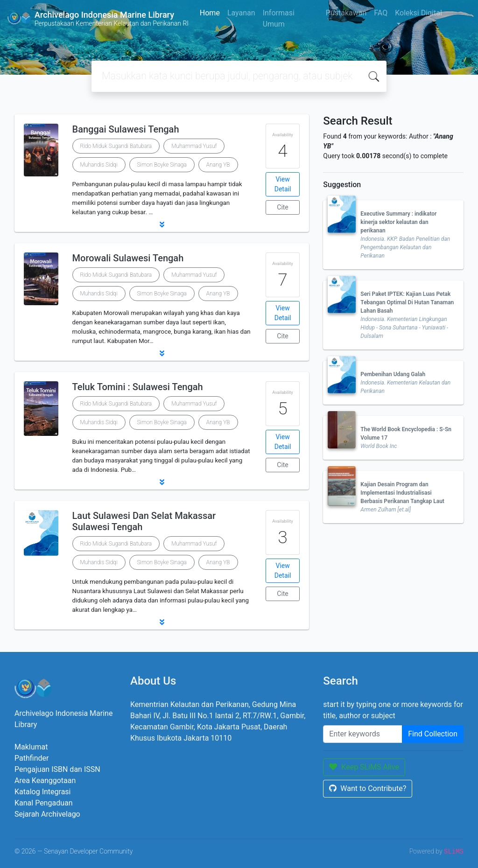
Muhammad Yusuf (194, 146)
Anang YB (218, 165)
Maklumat (31, 747)
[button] (162, 224)
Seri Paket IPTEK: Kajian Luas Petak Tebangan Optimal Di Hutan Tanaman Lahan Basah (407, 302)
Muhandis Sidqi (99, 165)
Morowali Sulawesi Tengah (128, 258)
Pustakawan (346, 13)
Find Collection (433, 734)
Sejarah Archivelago (47, 814)
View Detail (283, 184)
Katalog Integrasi (43, 792)
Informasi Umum (279, 18)
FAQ (381, 13)
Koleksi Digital (418, 13)
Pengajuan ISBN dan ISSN (57, 769)
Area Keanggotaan (45, 780)
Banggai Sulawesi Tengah (126, 129)
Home (210, 13)
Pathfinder (32, 758)
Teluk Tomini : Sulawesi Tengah (138, 387)
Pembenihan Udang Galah (393, 374)
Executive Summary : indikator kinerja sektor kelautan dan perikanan (398, 222)
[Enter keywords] (363, 734)
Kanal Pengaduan (44, 803)
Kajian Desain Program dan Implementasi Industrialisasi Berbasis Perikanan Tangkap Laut (402, 493)
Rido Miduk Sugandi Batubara (116, 146)
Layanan (241, 13)
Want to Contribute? (368, 788)
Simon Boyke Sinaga (162, 165)
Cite (283, 207)
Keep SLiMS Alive (364, 767)
